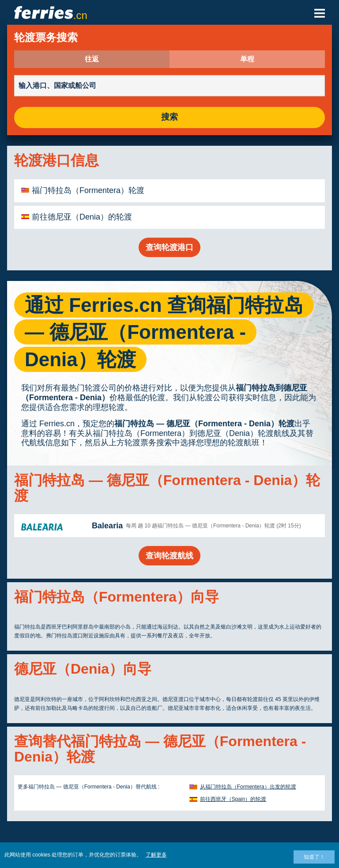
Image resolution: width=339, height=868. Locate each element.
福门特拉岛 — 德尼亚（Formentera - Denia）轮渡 (204, 424)
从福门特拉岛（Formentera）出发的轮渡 (248, 787)
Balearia (107, 526)
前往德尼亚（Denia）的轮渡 (82, 217)
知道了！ (314, 857)
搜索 (169, 117)
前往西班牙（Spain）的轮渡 (233, 799)
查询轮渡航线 (169, 556)
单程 (247, 59)
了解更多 (156, 855)
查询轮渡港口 (169, 247)
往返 (92, 59)
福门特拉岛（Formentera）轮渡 (88, 190)
